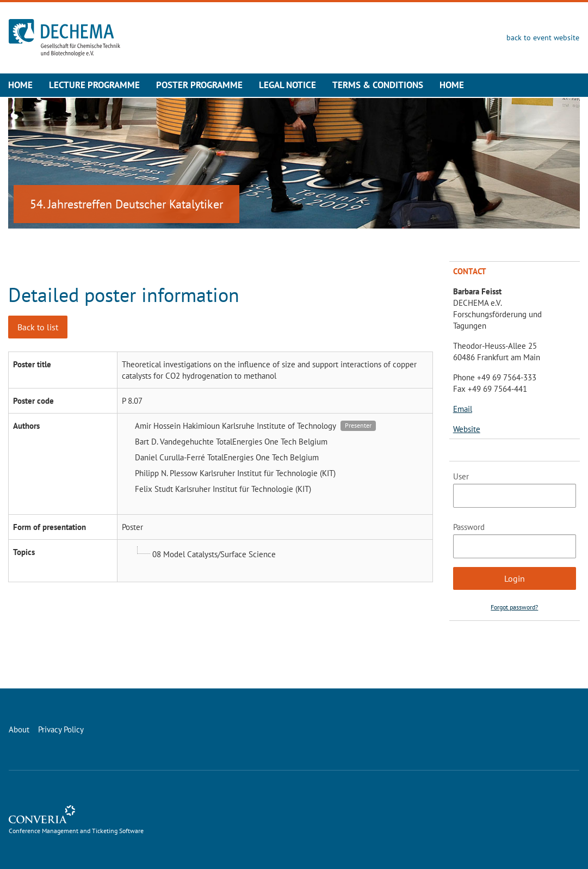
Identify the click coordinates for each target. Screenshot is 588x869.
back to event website (543, 38)
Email (463, 409)
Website (467, 429)
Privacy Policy (61, 729)
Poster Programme (199, 85)
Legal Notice (287, 85)
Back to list (38, 327)
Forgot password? (514, 607)
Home (20, 85)
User (461, 476)
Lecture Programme (94, 85)
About (19, 729)
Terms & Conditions (378, 85)
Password (469, 527)
